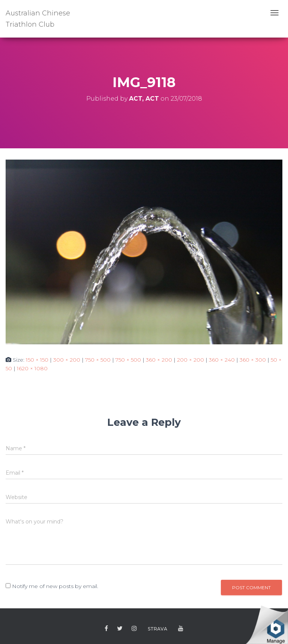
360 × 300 (253, 360)
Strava (157, 629)
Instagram (134, 629)
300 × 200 (67, 360)
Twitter (120, 629)
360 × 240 (222, 360)
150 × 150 (37, 360)
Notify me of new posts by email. (55, 586)
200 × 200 (190, 360)
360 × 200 (159, 360)
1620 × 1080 (32, 368)
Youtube (181, 629)
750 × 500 (98, 360)
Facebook (106, 629)
